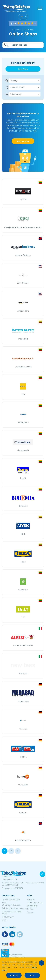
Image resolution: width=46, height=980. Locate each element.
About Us (31, 899)
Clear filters (23, 69)
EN (22, 17)
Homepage (16, 29)
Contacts (31, 909)
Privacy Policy (32, 906)
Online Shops (29, 29)
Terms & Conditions (35, 903)
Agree (32, 975)
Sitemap (31, 912)
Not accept (14, 975)
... (18, 851)
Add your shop (23, 141)
